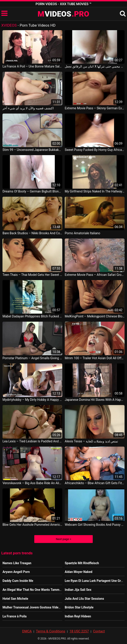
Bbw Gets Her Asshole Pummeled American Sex (32, 525)
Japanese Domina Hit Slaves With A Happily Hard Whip (95, 400)
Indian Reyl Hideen (78, 616)
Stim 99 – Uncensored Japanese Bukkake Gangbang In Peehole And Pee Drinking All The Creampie (32, 150)
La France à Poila (14, 616)
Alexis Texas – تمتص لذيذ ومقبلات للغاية (91, 441)
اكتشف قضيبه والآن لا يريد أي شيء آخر (28, 108)
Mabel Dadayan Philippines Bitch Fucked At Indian (32, 316)
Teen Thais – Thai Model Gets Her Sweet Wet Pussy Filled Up (32, 275)
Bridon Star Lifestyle (79, 607)
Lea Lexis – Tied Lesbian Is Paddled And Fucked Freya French (32, 441)
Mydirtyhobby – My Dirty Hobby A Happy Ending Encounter (32, 400)
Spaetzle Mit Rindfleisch (82, 563)
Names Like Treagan (17, 563)
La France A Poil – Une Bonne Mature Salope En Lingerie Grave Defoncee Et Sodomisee (32, 66)
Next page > (63, 539)
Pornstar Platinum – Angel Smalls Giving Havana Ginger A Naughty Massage (32, 358)
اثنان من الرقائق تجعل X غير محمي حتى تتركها (95, 66)
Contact (99, 631)
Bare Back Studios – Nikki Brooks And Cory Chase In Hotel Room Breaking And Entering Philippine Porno (32, 233)
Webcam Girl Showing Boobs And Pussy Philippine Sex (95, 525)
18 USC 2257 (79, 631)
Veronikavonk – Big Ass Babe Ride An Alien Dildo (32, 483)
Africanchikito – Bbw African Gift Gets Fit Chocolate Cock (95, 483)
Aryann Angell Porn (16, 572)
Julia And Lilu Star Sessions (84, 599)
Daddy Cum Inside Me (18, 581)
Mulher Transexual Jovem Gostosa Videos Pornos (38, 607)
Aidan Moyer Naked (79, 572)
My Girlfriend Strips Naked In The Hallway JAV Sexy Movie (95, 191)
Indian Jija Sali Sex (78, 590)
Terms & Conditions (51, 631)
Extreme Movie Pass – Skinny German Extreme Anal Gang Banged (95, 108)
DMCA (27, 631)
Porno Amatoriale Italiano (82, 233)
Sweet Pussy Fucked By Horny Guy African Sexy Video (95, 150)
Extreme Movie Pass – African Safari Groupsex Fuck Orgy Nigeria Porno (95, 275)
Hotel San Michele (15, 599)
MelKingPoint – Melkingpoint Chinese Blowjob (95, 316)
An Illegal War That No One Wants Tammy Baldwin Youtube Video (48, 590)
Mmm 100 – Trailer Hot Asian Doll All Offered (95, 358)
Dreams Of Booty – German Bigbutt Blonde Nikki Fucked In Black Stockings (32, 191)
